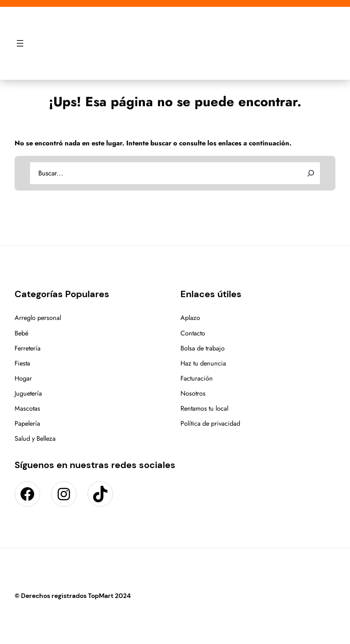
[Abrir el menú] (20, 43)
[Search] (311, 173)
